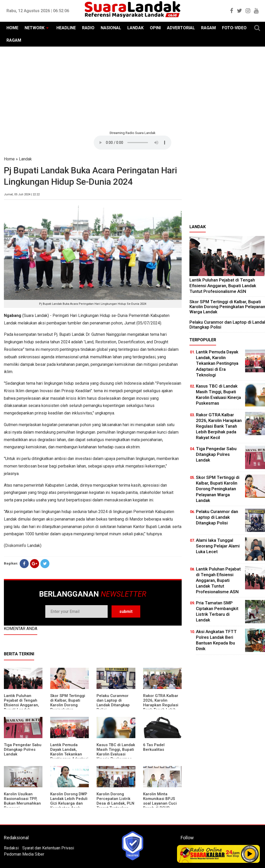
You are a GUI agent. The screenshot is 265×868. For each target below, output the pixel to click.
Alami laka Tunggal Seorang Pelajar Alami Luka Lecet (218, 546)
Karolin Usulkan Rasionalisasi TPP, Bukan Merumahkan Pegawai (22, 801)
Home (9, 159)
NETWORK (35, 28)
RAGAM (208, 28)
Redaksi (11, 848)
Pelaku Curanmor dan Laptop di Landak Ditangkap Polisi (113, 703)
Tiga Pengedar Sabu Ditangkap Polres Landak (23, 750)
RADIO (88, 28)
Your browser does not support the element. (132, 143)
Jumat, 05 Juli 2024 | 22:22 (22, 194)
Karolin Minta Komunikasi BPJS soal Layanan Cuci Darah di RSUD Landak (160, 803)
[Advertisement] (132, 88)
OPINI (155, 28)
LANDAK (135, 28)
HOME (12, 28)
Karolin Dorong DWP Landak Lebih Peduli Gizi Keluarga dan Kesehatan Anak (69, 801)
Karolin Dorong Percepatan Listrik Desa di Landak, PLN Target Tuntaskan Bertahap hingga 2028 (115, 806)
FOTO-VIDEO (234, 28)
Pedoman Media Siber (24, 854)
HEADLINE (66, 28)
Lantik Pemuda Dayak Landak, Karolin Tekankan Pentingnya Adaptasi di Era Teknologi (69, 754)
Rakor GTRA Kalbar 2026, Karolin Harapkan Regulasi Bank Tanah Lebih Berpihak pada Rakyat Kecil (161, 707)
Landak (25, 159)
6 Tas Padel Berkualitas (154, 747)
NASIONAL (111, 28)
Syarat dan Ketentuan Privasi (48, 848)
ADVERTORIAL (181, 28)
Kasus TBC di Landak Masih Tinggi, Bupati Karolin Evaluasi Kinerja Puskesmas (116, 752)
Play (250, 854)
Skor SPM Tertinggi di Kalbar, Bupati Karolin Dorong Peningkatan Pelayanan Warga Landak (68, 707)
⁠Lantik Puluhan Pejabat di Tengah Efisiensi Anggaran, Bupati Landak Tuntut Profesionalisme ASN (223, 285)
